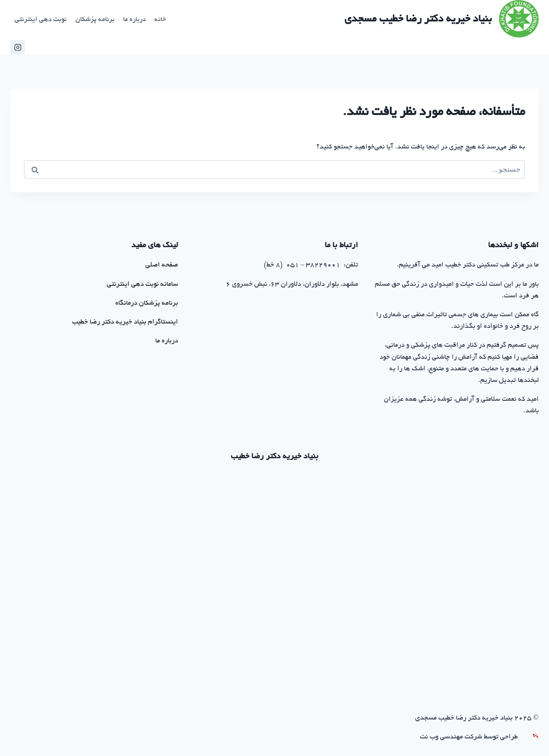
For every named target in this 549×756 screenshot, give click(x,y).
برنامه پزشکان (95, 20)
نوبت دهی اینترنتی (41, 20)
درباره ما (134, 20)
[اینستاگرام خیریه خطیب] (18, 47)
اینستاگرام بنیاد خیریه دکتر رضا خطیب (125, 322)
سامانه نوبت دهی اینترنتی (142, 285)
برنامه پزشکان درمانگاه (147, 304)
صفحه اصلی (162, 265)
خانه (160, 20)
